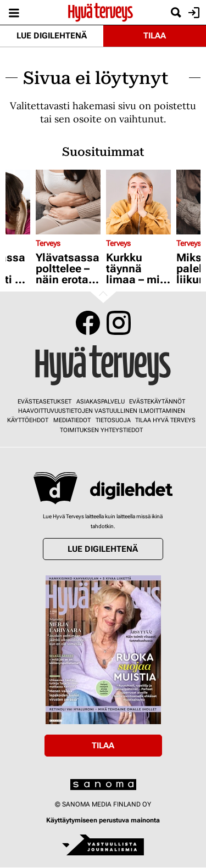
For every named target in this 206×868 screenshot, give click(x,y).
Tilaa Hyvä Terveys (165, 420)
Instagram (119, 323)
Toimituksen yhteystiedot (101, 430)
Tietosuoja (113, 420)
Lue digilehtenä (52, 36)
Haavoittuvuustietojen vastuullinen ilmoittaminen (102, 411)
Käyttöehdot (28, 420)
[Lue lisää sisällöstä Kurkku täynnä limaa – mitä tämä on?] (138, 202)
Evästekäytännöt (157, 402)
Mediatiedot (72, 420)
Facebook (88, 323)
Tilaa (155, 36)
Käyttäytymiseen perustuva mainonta (103, 820)
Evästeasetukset (44, 402)
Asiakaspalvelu (101, 402)
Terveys (48, 243)
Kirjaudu (193, 13)
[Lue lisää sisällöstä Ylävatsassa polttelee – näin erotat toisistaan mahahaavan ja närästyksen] (68, 202)
